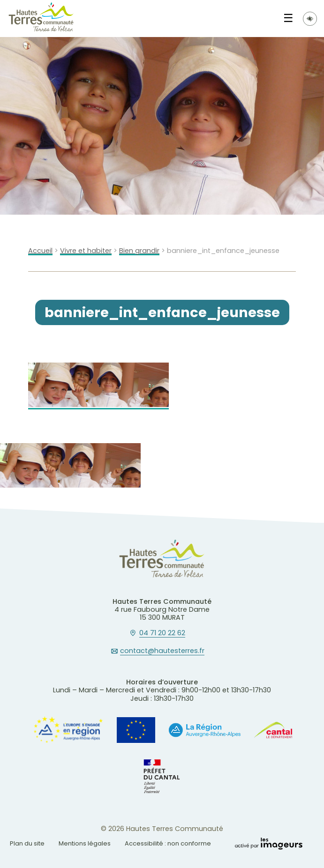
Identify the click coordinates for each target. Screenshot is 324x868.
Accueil (40, 251)
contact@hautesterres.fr (162, 651)
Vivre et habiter (86, 251)
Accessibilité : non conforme (168, 843)
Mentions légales (85, 843)
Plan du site (27, 843)
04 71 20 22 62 (162, 633)
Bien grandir (139, 251)
